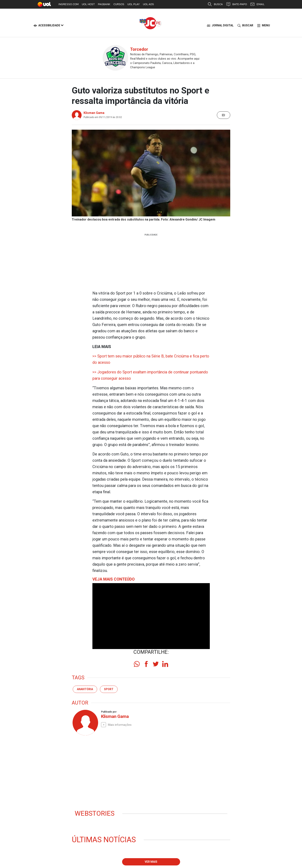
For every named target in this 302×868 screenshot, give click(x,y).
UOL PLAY (134, 4)
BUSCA (215, 4)
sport (109, 689)
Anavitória (85, 689)
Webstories (97, 814)
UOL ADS (148, 4)
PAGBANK (104, 4)
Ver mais (151, 862)
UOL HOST (88, 4)
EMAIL (257, 4)
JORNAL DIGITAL (220, 25)
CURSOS (119, 4)
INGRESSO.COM (69, 4)
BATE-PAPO (236, 4)
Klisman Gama (94, 113)
